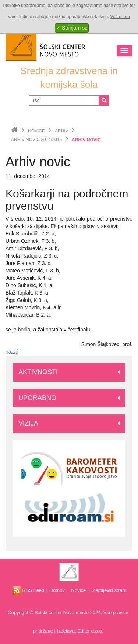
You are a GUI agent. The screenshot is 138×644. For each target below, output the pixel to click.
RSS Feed (28, 590)
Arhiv (62, 131)
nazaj (12, 352)
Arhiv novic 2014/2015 (36, 140)
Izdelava (66, 631)
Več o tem (120, 17)
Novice (36, 131)
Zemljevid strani (109, 590)
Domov (57, 590)
